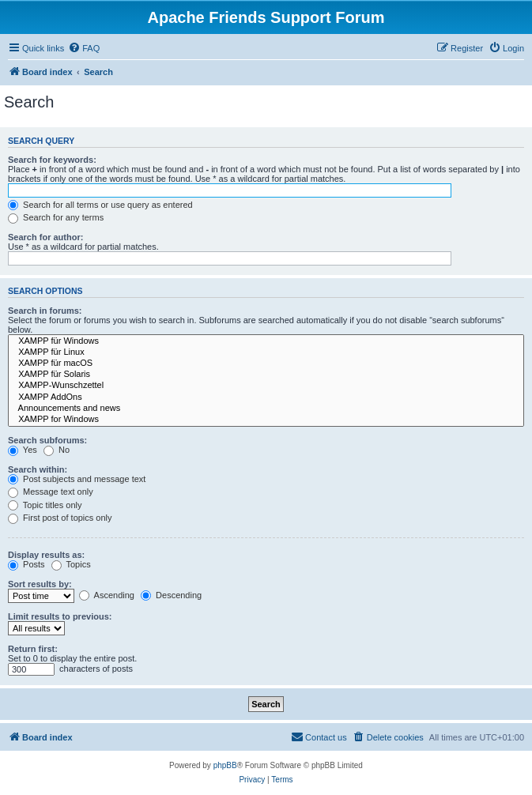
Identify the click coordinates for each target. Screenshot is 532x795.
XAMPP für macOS (266, 364)
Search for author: (45, 237)
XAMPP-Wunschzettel (266, 386)
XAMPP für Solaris (266, 375)
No (57, 450)
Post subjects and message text (77, 479)
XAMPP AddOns (266, 397)
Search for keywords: (52, 160)
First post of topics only (60, 518)
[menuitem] (84, 48)
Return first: (33, 649)
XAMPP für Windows (266, 341)
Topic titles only (45, 505)
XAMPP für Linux (266, 352)
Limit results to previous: (60, 616)
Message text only (51, 492)
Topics (71, 564)
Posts (26, 564)
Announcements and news (266, 409)
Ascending (107, 595)
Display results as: (46, 555)
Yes (23, 450)
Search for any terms (56, 217)
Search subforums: (47, 440)
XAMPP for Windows (266, 420)
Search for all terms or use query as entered (100, 205)
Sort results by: (40, 584)
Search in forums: (45, 311)
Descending (171, 595)
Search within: (38, 469)
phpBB (225, 765)
